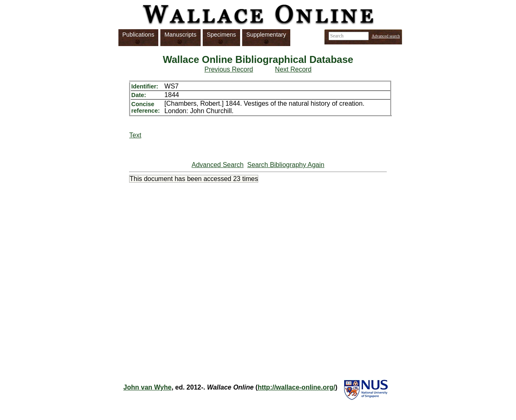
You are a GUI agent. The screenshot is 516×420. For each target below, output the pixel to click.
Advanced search (386, 36)
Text (135, 135)
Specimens (221, 35)
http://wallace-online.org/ (296, 387)
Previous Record (229, 69)
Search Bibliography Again (286, 165)
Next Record (293, 69)
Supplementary (266, 35)
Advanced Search (218, 165)
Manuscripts (180, 35)
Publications (139, 35)
